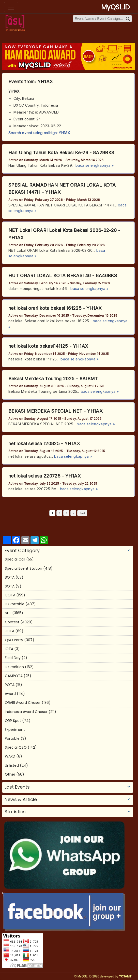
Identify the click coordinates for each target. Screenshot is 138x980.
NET (8, 613)
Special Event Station (24, 568)
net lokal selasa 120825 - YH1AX (44, 444)
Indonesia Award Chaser (26, 712)
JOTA (10, 631)
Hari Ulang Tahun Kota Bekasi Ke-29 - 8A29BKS (61, 153)
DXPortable (15, 604)
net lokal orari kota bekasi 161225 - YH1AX (55, 308)
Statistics (15, 812)
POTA (10, 685)
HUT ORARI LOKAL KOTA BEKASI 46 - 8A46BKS (63, 276)
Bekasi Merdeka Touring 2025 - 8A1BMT (53, 379)
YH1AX (45, 82)
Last (82, 513)
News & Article (21, 800)
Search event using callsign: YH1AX (39, 133)
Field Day (13, 658)
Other (10, 774)
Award (10, 694)
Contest (12, 622)
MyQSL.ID (116, 7)
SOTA (10, 586)
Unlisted (12, 765)
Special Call (15, 559)
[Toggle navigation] (11, 7)
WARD (10, 756)
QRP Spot (13, 721)
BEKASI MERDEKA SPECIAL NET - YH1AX (56, 411)
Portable (12, 738)
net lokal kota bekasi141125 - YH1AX (48, 346)
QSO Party (14, 640)
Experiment (15, 730)
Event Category (22, 551)
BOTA (10, 577)
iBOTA (10, 595)
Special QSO (16, 747)
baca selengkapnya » (95, 165)
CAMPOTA (14, 676)
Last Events (17, 787)
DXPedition (14, 667)
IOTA (9, 649)
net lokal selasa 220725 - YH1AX (45, 476)
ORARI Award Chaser (23, 703)
